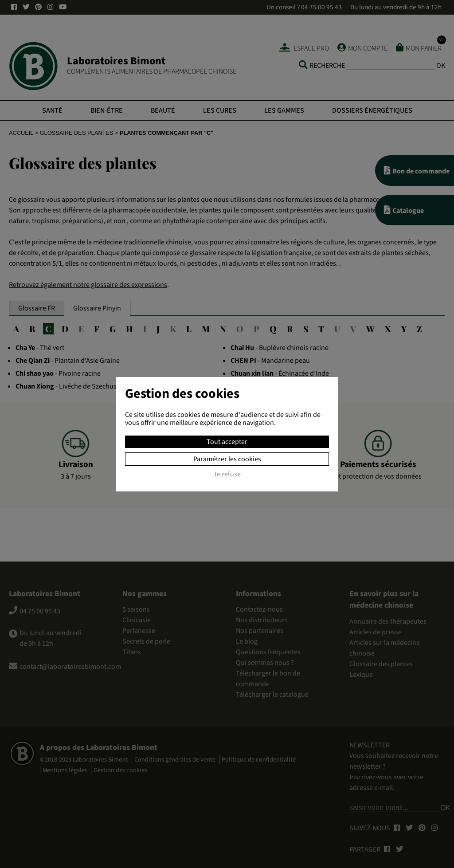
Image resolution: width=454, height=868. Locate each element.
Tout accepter (227, 442)
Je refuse (227, 475)
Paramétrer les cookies (227, 459)
